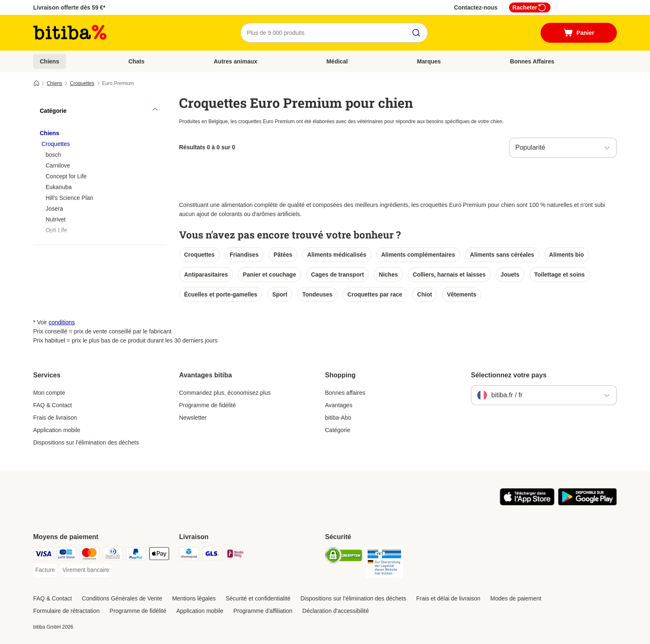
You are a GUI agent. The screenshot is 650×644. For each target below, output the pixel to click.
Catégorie (338, 430)
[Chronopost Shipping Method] (189, 555)
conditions (62, 322)
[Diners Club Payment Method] (113, 555)
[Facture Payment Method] (45, 570)
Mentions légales (194, 598)
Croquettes (82, 83)
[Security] (344, 557)
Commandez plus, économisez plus (225, 393)
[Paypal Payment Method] (136, 555)
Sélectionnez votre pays (509, 375)
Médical (337, 61)
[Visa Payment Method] (43, 555)
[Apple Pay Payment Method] (159, 555)
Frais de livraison (55, 418)
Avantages (339, 405)
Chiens (50, 61)
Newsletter (193, 418)
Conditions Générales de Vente (122, 598)
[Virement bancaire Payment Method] (86, 570)
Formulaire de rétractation (66, 611)
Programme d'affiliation (263, 611)
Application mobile (57, 430)
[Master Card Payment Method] (90, 555)
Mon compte (49, 393)
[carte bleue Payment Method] (66, 555)
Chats (137, 61)
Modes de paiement (516, 598)
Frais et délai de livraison (448, 598)
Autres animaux (235, 61)
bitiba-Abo (338, 418)
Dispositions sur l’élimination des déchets (86, 442)
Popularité (530, 147)
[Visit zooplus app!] (527, 503)
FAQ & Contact (52, 405)
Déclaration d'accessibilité (336, 611)
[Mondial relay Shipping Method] (235, 555)
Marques (429, 61)
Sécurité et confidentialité (258, 598)
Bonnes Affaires (532, 61)
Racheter (530, 7)
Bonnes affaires (345, 393)
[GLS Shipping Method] (212, 555)
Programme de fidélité (207, 405)
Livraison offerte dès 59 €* (69, 7)
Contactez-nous (476, 7)
